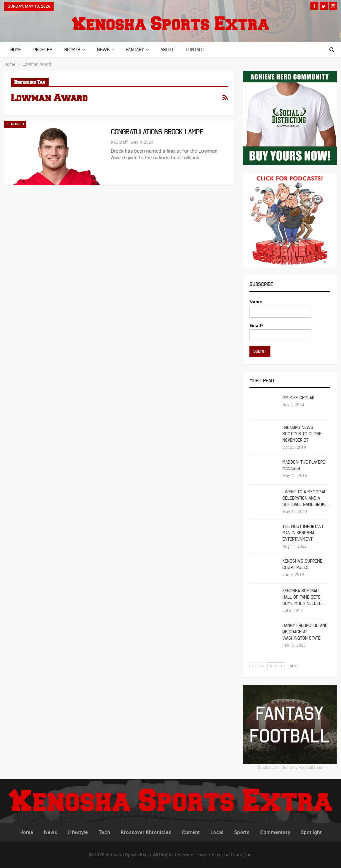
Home (16, 50)
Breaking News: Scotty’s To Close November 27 (302, 434)
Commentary (275, 832)
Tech (104, 832)
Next (276, 666)
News (106, 50)
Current (191, 832)
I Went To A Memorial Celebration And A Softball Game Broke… (306, 498)
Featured (15, 124)
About (172, 50)
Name (280, 308)
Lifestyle (78, 832)
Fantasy (139, 50)
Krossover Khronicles (146, 832)
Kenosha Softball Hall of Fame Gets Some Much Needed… (304, 597)
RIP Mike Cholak (298, 398)
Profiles (44, 50)
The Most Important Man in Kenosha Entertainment (303, 533)
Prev (258, 666)
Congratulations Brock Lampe (157, 132)
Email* (280, 332)
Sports (74, 50)
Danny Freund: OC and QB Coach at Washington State (305, 632)
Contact (201, 50)
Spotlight (311, 832)
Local (217, 832)
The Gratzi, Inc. (237, 855)
